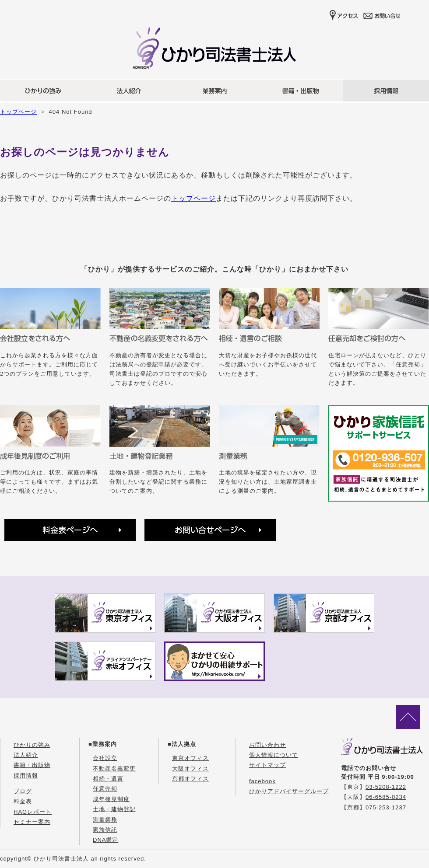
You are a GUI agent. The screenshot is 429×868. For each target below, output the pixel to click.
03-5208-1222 (386, 787)
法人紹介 (26, 755)
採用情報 (26, 776)
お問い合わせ (267, 745)
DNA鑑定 (105, 840)
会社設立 (105, 758)
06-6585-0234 (386, 797)
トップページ (18, 112)
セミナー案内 (32, 822)
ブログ (23, 791)
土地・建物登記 (114, 809)
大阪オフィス (190, 769)
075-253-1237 (386, 807)
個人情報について (274, 755)
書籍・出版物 (32, 765)
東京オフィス (190, 758)
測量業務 (105, 820)
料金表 (23, 801)
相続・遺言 (108, 779)
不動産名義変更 (114, 769)
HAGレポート (33, 812)
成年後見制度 (111, 799)
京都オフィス (190, 779)
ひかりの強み (32, 745)
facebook (262, 781)
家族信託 (105, 830)
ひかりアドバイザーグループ (289, 791)
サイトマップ (267, 765)
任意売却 (105, 789)
